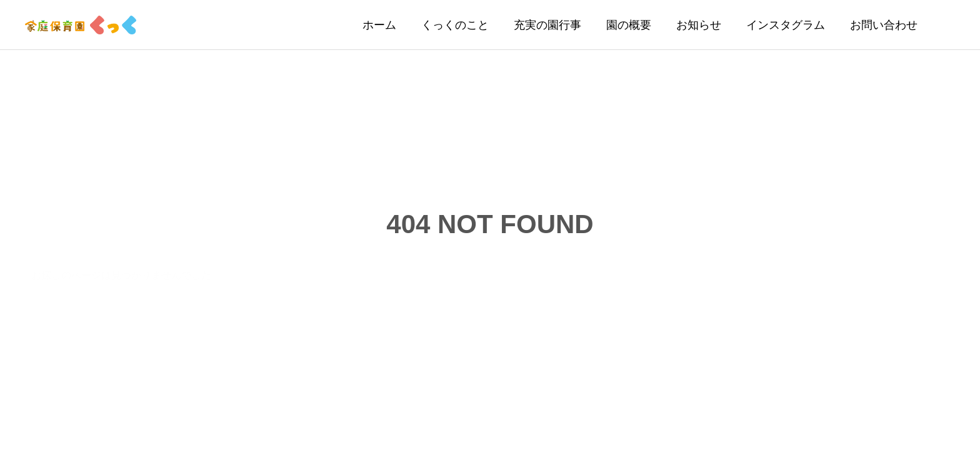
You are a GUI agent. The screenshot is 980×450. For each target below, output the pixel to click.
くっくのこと (455, 25)
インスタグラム (786, 25)
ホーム (379, 25)
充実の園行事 (547, 25)
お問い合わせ (884, 25)
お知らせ (699, 25)
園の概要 (629, 25)
